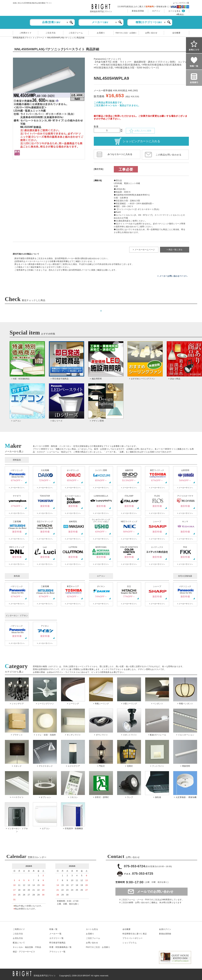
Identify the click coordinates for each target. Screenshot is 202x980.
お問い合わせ (151, 33)
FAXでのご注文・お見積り (126, 33)
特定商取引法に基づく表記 (135, 934)
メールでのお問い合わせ (155, 892)
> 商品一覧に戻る (175, 250)
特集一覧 (53, 929)
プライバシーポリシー (133, 938)
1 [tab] (101, 311)
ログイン (156, 11)
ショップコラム (130, 943)
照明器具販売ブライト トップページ (28, 38)
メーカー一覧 (55, 934)
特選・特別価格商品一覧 (61, 947)
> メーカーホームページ (144, 250)
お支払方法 (18, 938)
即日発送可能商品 (57, 943)
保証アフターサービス (24, 952)
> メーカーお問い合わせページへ (173, 276)
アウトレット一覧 (57, 952)
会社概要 (176, 33)
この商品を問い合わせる (169, 155)
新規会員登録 (138, 11)
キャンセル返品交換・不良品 (27, 947)
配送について (19, 943)
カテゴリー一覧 (56, 938)
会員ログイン (165, 929)
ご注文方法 (51, 33)
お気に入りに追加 (140, 131)
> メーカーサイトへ (17, 488)
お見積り (101, 33)
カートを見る (174, 11)
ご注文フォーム (76, 33)
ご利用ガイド (25, 33)
